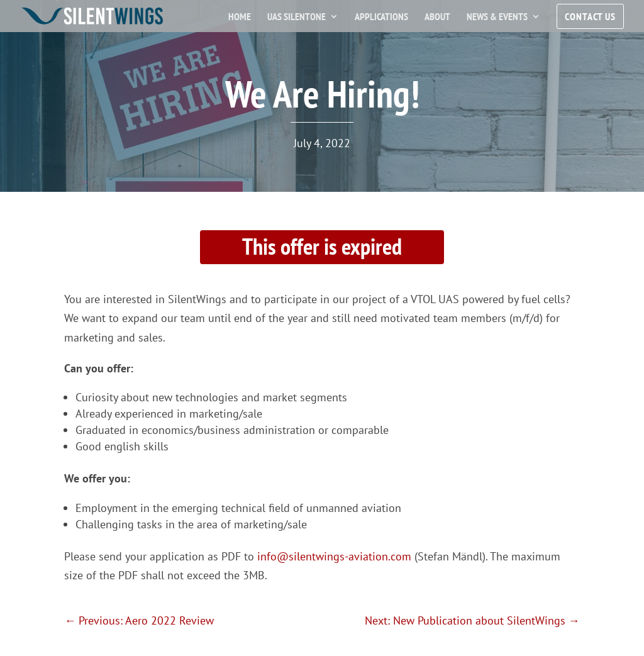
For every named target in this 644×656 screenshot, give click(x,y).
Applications (381, 17)
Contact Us (590, 16)
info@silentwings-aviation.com (334, 556)
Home (240, 17)
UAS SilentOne (297, 17)
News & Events (497, 17)
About (437, 17)
